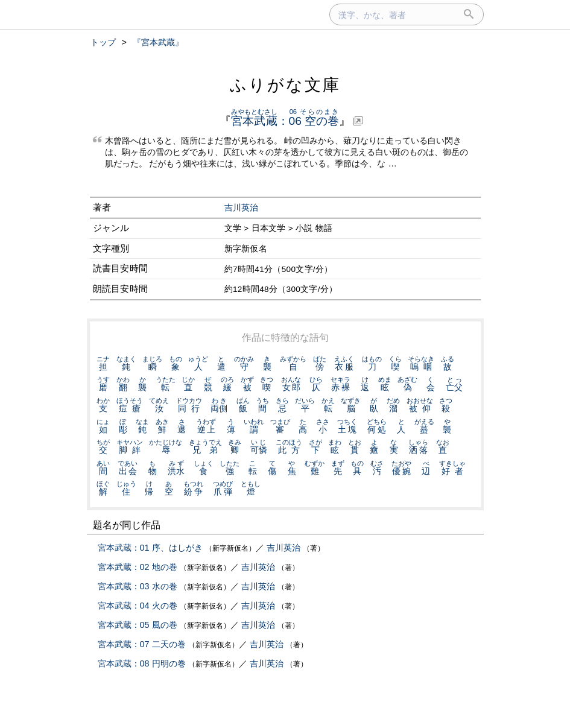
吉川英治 (242, 208)
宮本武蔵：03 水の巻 (138, 586)
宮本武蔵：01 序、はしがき (150, 548)
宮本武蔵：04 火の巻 (138, 606)
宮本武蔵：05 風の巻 (138, 625)
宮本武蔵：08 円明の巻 (142, 663)
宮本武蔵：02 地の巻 (138, 567)
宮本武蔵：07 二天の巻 (142, 644)
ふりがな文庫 (285, 85)
